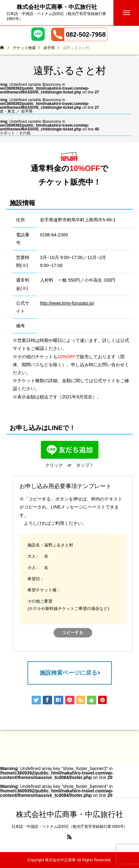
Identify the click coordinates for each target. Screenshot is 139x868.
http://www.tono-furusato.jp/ (67, 303)
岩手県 (27, 111)
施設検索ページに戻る (68, 673)
